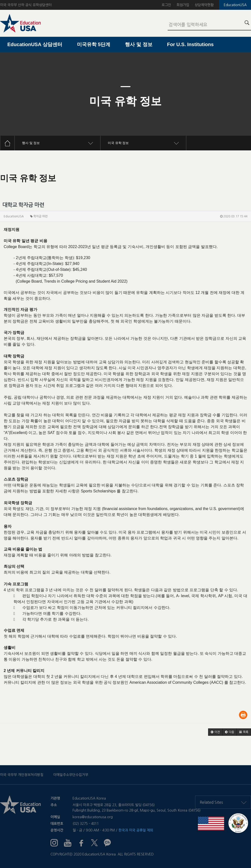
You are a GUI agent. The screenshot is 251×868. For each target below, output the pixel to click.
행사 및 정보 (139, 44)
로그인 (166, 5)
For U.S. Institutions (190, 44)
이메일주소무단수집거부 (71, 775)
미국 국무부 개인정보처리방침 (22, 775)
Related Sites (223, 802)
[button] (215, 732)
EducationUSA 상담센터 (35, 44)
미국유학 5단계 (94, 44)
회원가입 (183, 5)
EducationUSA (235, 5)
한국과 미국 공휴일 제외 (136, 830)
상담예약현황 (204, 5)
